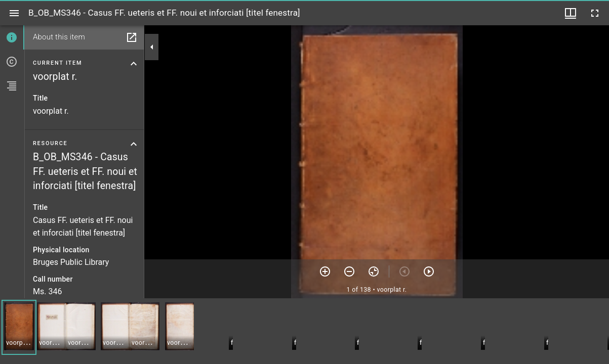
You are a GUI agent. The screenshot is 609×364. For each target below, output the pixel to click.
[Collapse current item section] (134, 64)
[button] (19, 327)
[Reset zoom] (374, 271)
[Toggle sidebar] (14, 13)
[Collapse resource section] (134, 144)
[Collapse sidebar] (152, 47)
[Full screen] (595, 13)
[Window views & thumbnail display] (571, 13)
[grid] (304, 331)
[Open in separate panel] (132, 37)
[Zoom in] (325, 271)
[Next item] (429, 271)
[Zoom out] (349, 271)
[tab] (12, 37)
